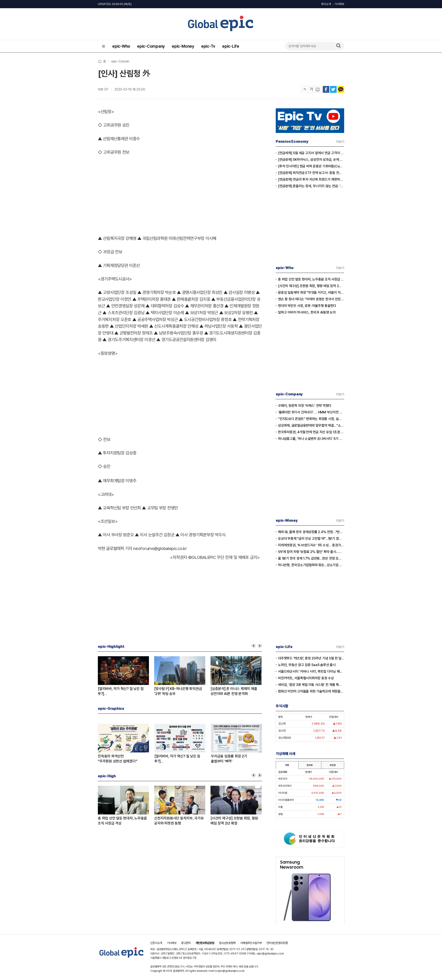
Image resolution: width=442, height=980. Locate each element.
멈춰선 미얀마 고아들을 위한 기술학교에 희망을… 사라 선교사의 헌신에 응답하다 (311, 691)
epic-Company (151, 46)
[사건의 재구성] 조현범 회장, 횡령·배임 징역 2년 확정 (235, 821)
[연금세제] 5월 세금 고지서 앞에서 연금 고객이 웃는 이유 (311, 153)
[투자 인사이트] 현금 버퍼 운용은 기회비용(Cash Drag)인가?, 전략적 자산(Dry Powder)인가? (311, 166)
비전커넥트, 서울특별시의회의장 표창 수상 (306, 678)
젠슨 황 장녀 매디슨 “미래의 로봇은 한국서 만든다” (311, 299)
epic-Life (231, 46)
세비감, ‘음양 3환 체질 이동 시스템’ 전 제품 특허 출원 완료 (311, 685)
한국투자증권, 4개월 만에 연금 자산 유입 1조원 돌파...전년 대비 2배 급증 (311, 432)
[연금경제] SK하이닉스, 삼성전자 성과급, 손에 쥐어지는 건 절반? (311, 160)
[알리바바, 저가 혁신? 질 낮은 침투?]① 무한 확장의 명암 (177, 759)
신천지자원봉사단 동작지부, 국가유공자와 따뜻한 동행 (179, 821)
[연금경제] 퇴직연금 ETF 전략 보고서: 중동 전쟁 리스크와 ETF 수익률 (311, 173)
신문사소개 (156, 943)
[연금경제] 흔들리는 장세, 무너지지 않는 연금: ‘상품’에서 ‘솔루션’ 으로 (311, 186)
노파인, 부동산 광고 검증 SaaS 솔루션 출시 (307, 665)
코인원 (333, 765)
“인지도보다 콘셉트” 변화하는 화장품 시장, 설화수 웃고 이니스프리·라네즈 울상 (311, 419)
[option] (126, 676)
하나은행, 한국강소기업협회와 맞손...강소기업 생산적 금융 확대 (311, 565)
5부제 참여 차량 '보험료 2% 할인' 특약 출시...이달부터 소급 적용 (311, 552)
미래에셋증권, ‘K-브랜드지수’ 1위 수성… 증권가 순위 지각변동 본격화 (311, 545)
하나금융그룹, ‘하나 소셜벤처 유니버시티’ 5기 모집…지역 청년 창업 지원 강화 (311, 439)
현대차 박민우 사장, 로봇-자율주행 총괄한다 (307, 306)
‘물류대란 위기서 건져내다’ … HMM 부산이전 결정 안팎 (311, 412)
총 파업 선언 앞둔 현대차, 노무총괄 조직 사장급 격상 (122, 821)
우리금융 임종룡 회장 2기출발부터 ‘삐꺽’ (229, 759)
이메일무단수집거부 (251, 943)
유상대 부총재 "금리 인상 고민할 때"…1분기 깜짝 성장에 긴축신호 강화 (311, 539)
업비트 (310, 765)
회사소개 (326, 4)
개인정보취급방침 (205, 943)
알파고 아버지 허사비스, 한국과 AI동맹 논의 (307, 312)
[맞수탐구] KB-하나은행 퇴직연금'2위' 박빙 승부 (178, 691)
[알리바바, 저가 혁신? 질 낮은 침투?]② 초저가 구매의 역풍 (121, 691)
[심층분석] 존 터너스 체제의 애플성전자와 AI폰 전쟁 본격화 (234, 691)
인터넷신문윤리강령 (277, 943)
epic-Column (120, 61)
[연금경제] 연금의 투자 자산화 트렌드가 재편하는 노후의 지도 (311, 179)
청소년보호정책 (227, 943)
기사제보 (339, 4)
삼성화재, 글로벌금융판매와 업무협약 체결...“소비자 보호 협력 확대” (311, 425)
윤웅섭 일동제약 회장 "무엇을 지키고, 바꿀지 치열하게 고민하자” (311, 293)
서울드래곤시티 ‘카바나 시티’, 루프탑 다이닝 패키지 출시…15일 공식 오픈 (311, 671)
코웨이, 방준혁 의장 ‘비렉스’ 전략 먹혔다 (305, 406)
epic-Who (121, 46)
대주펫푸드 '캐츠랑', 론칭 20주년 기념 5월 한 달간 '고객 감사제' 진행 (311, 658)
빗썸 (287, 765)
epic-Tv (208, 46)
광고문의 (186, 943)
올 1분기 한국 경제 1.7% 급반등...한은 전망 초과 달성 (311, 558)
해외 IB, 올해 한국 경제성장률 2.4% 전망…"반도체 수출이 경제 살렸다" (311, 532)
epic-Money (183, 46)
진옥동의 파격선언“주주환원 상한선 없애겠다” (117, 759)
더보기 (340, 142)
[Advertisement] (180, 194)
